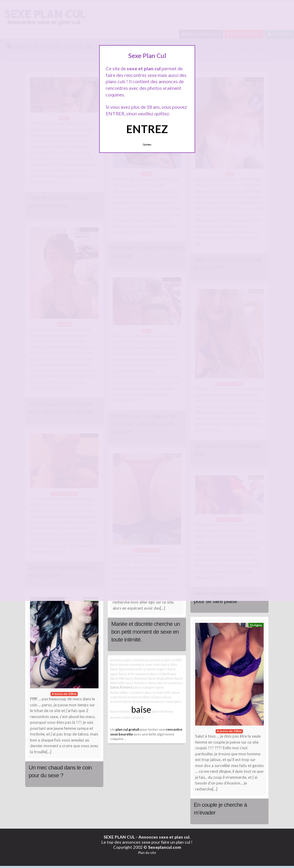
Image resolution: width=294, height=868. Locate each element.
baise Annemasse (137, 701)
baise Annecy (120, 664)
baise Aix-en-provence (166, 683)
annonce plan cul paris (127, 717)
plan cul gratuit (127, 729)
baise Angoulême (161, 678)
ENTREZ (147, 129)
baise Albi (117, 678)
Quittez (147, 145)
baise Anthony (162, 711)
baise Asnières (137, 683)
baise (141, 709)
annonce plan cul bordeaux (156, 674)
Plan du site (147, 853)
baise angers (157, 669)
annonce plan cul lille (166, 660)
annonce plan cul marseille (151, 692)
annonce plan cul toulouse (130, 660)
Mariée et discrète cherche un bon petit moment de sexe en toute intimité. (146, 632)
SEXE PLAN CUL (119, 837)
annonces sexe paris (166, 701)
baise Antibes (120, 711)
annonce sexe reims (146, 664)
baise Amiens (121, 687)
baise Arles (127, 674)
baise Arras (138, 669)
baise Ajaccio (120, 669)
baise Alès (170, 664)
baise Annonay (136, 678)
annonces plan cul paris (145, 697)
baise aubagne (144, 687)
